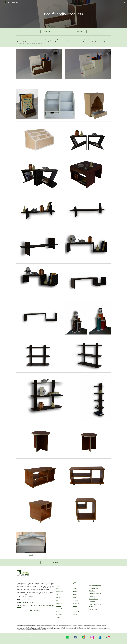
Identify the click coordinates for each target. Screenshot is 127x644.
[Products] (55, 563)
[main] (63, 14)
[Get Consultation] (35, 610)
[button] (125, 2)
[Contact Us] (80, 31)
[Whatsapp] (47, 31)
